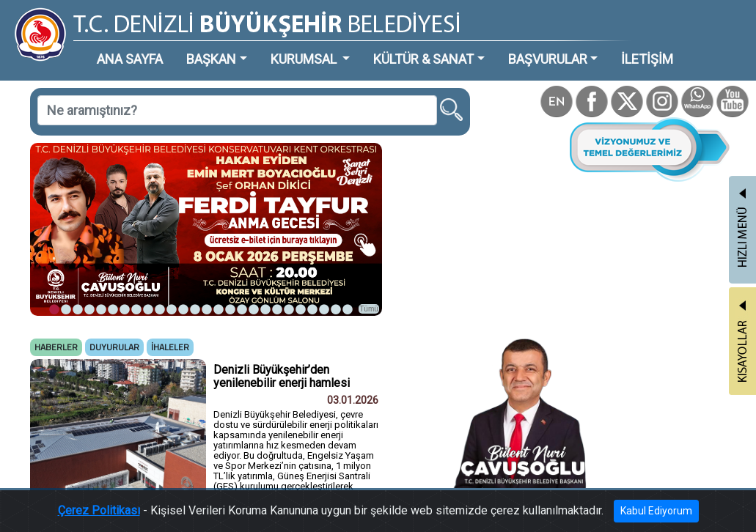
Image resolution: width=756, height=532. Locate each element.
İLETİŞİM (647, 59)
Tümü (369, 309)
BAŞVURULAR (548, 59)
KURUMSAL (305, 59)
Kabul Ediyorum (656, 511)
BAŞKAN (211, 59)
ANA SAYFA (130, 59)
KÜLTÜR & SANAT (423, 59)
